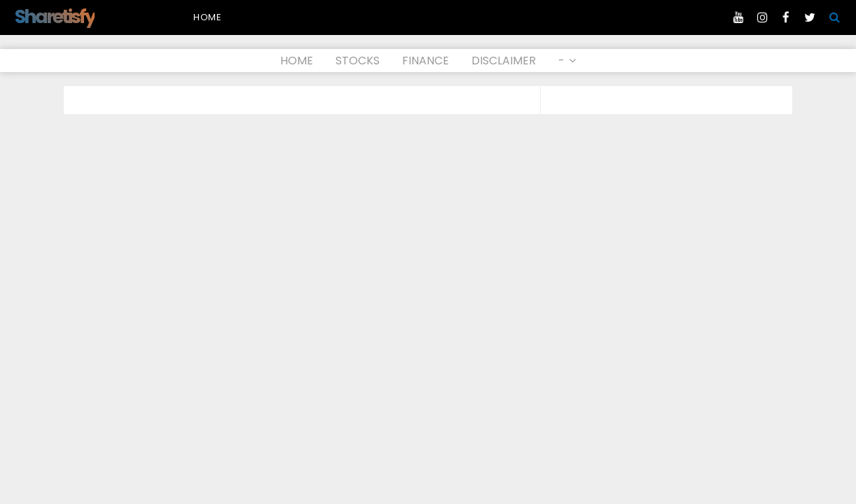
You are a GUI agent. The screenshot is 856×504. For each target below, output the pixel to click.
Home (208, 17)
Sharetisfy (55, 16)
